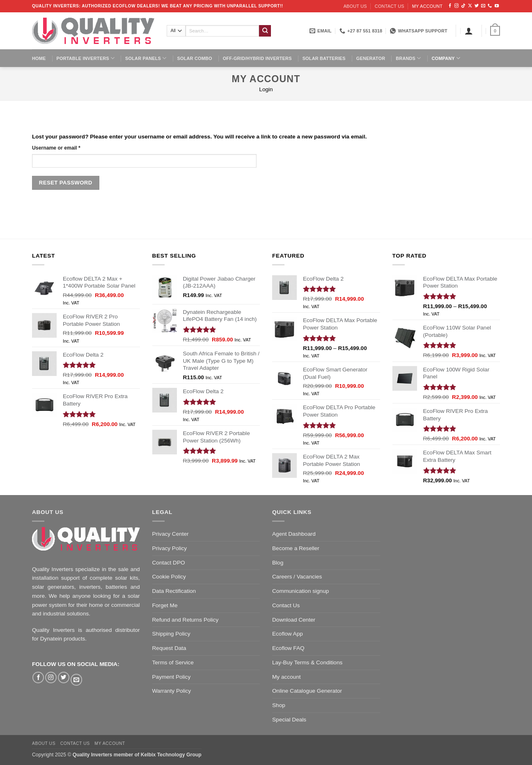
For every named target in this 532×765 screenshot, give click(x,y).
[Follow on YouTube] (497, 6)
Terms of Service (173, 662)
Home (39, 58)
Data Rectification (174, 591)
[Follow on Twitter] (477, 6)
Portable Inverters (86, 58)
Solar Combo (195, 58)
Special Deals (289, 720)
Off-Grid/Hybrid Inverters (257, 58)
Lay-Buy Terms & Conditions (307, 662)
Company (446, 58)
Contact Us (286, 605)
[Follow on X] (470, 6)
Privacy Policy (170, 548)
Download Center (294, 620)
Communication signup (300, 591)
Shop (279, 705)
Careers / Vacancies (297, 577)
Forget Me (165, 605)
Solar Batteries (324, 58)
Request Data (169, 648)
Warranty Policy (172, 691)
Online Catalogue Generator (307, 691)
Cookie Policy (169, 577)
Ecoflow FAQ (288, 648)
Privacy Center (171, 534)
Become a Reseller (296, 548)
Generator (371, 58)
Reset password (66, 183)
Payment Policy (172, 677)
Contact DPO (169, 563)
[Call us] (490, 6)
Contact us (390, 6)
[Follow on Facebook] (450, 6)
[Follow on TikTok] (463, 6)
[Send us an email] (483, 6)
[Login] (469, 31)
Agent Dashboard (294, 534)
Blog (278, 563)
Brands (408, 58)
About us (355, 6)
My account (427, 6)
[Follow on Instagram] (456, 6)
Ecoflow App (288, 634)
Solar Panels (146, 58)
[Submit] (265, 31)
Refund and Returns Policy (186, 620)
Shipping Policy (171, 634)
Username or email (56, 148)
